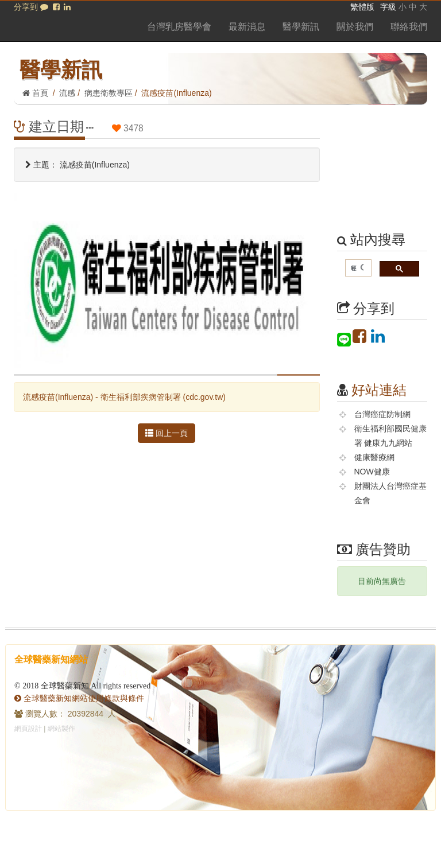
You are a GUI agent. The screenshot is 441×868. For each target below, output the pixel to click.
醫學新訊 (301, 27)
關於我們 (355, 27)
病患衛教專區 (109, 93)
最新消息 (247, 27)
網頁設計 (28, 729)
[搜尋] (357, 268)
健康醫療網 (374, 457)
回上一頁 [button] (167, 433)
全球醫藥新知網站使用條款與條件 (79, 698)
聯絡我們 (409, 27)
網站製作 (61, 729)
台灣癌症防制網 (382, 414)
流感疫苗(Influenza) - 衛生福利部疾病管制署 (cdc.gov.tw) (124, 397)
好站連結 (379, 390)
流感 (67, 93)
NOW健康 (372, 472)
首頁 (35, 93)
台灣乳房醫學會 (179, 27)
